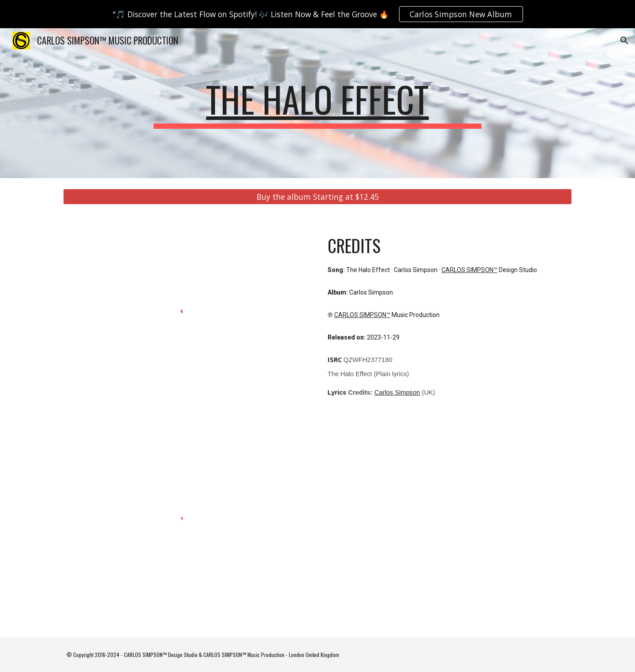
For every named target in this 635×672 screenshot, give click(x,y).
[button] (624, 41)
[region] (317, 14)
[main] (317, 103)
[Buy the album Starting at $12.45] (317, 197)
